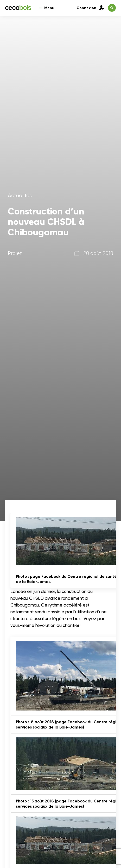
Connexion (90, 8)
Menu (47, 8)
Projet (15, 253)
